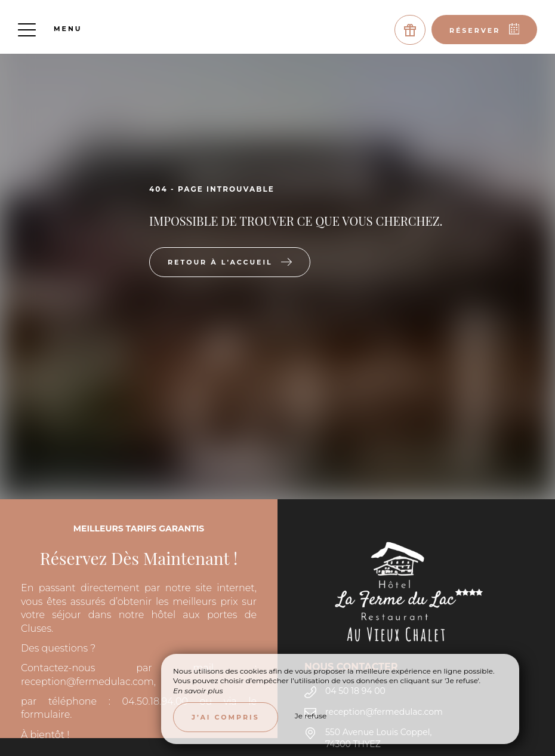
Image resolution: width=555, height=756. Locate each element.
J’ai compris (226, 717)
